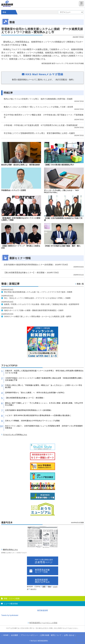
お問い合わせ (69, 635)
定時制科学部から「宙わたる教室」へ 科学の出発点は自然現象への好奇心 (35, 393)
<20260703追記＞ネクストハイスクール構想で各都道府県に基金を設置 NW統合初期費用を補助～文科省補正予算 (44, 379)
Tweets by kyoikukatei (10, 615)
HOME (6, 635)
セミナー (33, 589)
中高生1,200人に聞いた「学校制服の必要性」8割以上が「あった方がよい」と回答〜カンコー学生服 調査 (44, 386)
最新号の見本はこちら (10, 550)
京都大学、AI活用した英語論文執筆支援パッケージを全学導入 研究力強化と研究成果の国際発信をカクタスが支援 (44, 372)
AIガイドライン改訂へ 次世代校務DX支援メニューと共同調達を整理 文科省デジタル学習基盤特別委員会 (44, 427)
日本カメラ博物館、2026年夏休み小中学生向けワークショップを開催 (32, 421)
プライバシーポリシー (29, 635)
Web (49, 587)
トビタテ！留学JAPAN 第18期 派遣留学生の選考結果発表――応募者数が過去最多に (38, 415)
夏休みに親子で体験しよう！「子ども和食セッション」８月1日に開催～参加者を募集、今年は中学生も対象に (44, 404)
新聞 (44, 587)
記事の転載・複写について (51, 635)
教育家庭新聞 (43, 610)
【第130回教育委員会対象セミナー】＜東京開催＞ (25, 398)
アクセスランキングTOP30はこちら (15, 435)
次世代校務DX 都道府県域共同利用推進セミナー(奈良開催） (29, 410)
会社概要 (14, 635)
